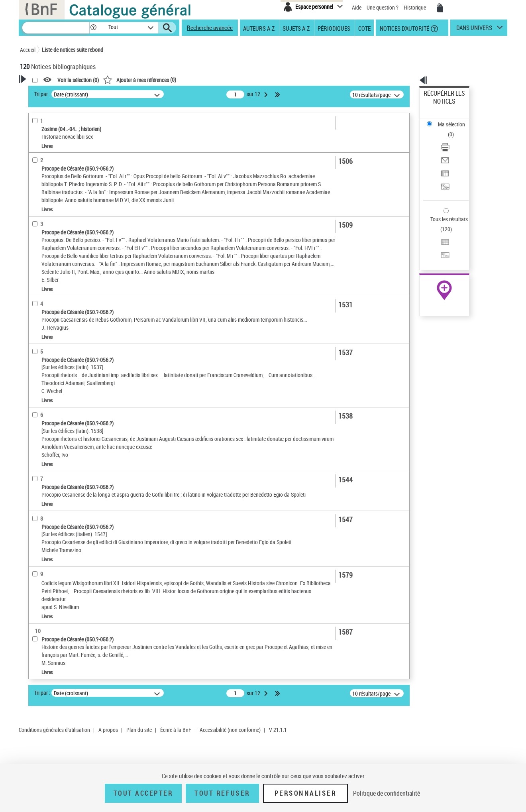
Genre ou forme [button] (47, 316)
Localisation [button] (43, 223)
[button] (93, 28)
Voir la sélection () (181, 80)
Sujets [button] (36, 289)
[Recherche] (56, 28)
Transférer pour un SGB (450, 148)
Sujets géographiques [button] (55, 303)
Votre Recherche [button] (53, 92)
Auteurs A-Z (259, 28)
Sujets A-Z (296, 28)
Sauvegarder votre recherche (70, 123)
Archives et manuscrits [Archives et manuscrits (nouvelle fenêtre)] (437, 244)
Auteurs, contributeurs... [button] (58, 250)
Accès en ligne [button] (46, 153)
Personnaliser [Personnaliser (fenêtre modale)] (306, 793)
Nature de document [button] (53, 166)
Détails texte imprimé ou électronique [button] (58, 195)
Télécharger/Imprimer (448, 120)
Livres (41, 211)
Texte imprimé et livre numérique (69, 179)
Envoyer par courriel (447, 129)
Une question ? (383, 7)
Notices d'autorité (404, 28)
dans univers (474, 29)
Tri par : (145, 94)
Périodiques (334, 28)
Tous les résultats (444, 170)
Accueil (28, 50)
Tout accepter (143, 793)
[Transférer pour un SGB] (455, 149)
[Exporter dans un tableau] (455, 139)
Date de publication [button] (52, 276)
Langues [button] (38, 263)
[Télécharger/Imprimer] (455, 120)
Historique (415, 7)
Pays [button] (34, 329)
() (242, 80)
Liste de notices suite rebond (73, 50)
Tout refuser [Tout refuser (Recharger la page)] (222, 793)
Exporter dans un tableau (453, 139)
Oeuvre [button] (36, 236)
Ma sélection (439, 106)
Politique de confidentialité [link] (387, 793)
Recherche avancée (210, 28)
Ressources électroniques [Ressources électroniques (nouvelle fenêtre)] (440, 253)
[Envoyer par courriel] (455, 130)
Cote (364, 28)
